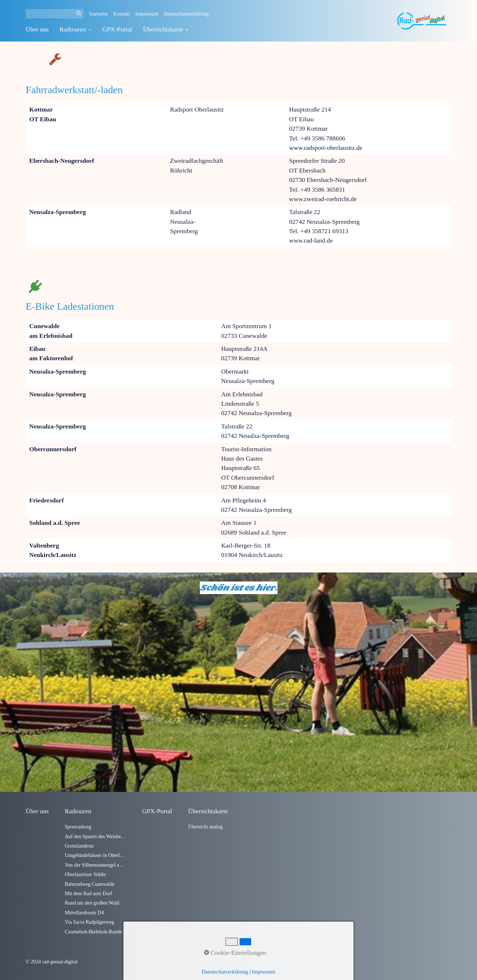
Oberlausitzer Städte (85, 874)
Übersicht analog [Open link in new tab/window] (205, 827)
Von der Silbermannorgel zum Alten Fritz (95, 865)
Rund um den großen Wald (92, 903)
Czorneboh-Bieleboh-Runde (93, 932)
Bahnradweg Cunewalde (89, 884)
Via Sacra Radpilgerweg (89, 922)
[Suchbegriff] (54, 14)
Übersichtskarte (165, 29)
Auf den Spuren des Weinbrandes (95, 836)
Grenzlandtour (79, 846)
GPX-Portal (117, 29)
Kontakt (122, 14)
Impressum (147, 14)
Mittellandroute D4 (84, 913)
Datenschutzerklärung (186, 14)
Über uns (37, 29)
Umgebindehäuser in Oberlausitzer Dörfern (95, 855)
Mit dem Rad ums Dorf (88, 893)
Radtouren (75, 29)
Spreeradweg (78, 827)
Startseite (98, 14)
